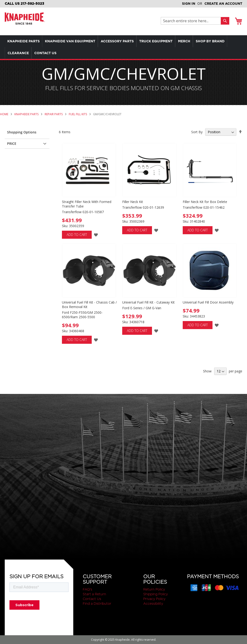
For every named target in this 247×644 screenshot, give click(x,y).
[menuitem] (24, 41)
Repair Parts (54, 114)
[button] (96, 235)
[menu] (123, 47)
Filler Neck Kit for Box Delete (205, 202)
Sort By (197, 132)
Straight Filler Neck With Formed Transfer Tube (87, 204)
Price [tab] (12, 143)
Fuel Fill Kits (78, 114)
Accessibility (153, 604)
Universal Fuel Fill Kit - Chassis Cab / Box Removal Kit (89, 304)
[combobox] (192, 21)
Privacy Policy (154, 599)
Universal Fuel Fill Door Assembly (208, 302)
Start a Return (94, 594)
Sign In (189, 4)
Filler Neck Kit (133, 202)
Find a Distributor (97, 604)
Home (4, 114)
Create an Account (223, 4)
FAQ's (87, 589)
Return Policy (154, 589)
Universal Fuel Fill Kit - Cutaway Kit (148, 302)
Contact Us (92, 599)
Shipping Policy (156, 594)
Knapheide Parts (27, 114)
